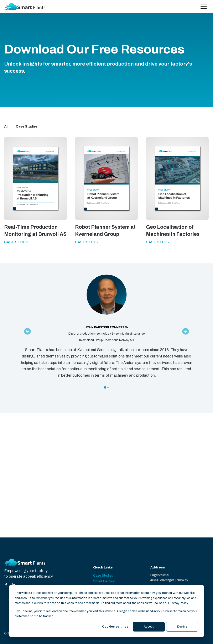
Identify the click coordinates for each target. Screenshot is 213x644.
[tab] (105, 387)
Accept (149, 627)
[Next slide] (186, 331)
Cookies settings (115, 627)
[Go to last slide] (27, 331)
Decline (182, 627)
